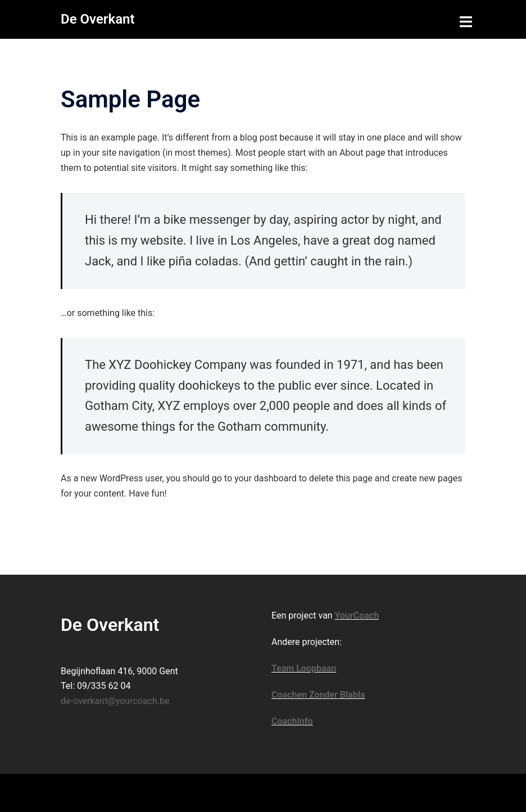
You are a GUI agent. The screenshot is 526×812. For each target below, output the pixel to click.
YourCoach (357, 615)
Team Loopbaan (304, 668)
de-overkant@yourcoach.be (115, 701)
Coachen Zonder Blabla (318, 695)
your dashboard (266, 478)
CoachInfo (292, 721)
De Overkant (98, 19)
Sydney (241, 792)
